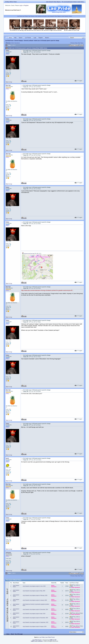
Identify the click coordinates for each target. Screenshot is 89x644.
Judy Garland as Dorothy (41, 16)
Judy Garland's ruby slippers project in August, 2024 (35, 627)
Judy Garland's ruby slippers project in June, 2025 (34, 586)
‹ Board (12, 634)
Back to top (9, 82)
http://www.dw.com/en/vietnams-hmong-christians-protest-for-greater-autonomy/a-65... (47, 290)
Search (20, 38)
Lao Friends (28, 38)
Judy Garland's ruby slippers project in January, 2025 (35, 600)
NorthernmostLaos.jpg (28, 254)
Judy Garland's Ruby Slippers (54, 16)
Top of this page (19, 634)
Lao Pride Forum (9, 41)
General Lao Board (29, 41)
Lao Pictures (32, 16)
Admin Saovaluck (15, 43)
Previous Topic (74, 43)
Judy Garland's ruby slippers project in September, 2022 (35, 622)
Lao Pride (20, 16)
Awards (47, 38)
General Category (19, 41)
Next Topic (81, 43)
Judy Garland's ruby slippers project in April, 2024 (34, 614)
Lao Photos (25, 16)
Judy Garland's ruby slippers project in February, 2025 (35, 595)
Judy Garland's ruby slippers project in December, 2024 (35, 609)
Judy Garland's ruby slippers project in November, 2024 (35, 618)
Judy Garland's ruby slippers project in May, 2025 (34, 591)
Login (21, 5)
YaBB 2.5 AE (53, 640)
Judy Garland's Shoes (67, 16)
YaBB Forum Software (37, 641)
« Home (8, 634)
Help (15, 38)
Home (10, 38)
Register (26, 5)
